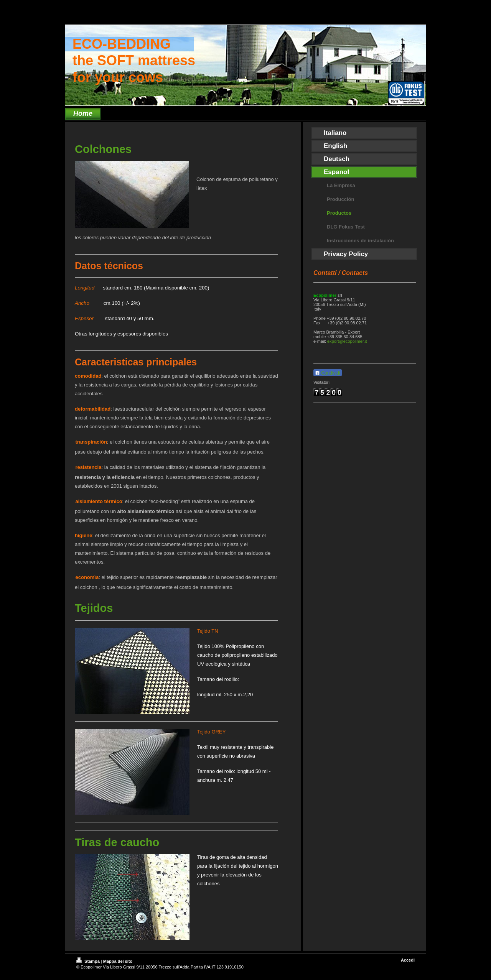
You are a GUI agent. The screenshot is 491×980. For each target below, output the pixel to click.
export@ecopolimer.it (347, 341)
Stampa (89, 961)
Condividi (328, 373)
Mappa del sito (118, 961)
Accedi (408, 960)
